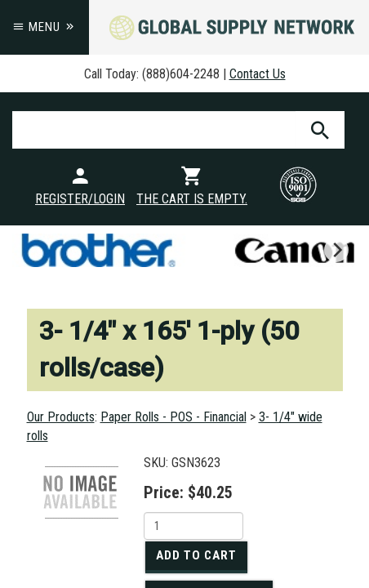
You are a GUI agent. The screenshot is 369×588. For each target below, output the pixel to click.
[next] (336, 250)
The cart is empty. (192, 199)
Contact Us (258, 74)
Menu (44, 27)
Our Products (61, 417)
